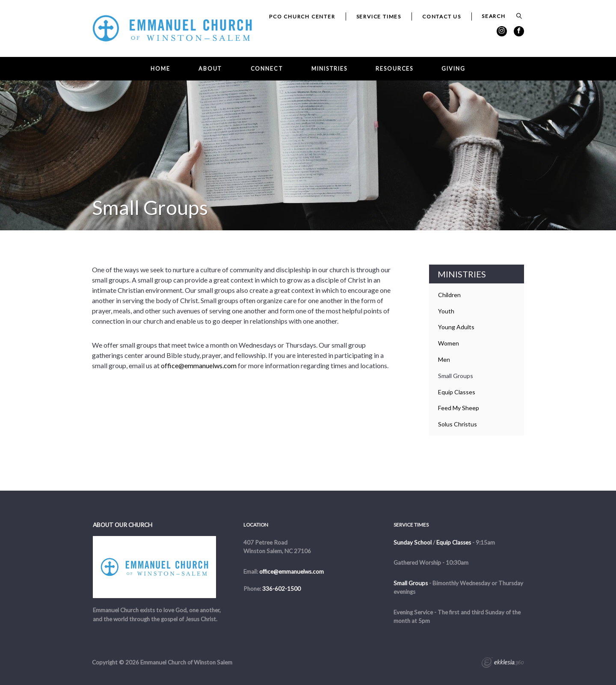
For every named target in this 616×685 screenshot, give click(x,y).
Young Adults (456, 327)
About (210, 69)
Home (160, 69)
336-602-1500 (281, 589)
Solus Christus (458, 424)
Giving (453, 69)
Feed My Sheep (459, 408)
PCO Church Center (302, 16)
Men (444, 359)
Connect (267, 69)
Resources (394, 69)
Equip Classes (457, 392)
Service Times (379, 16)
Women (449, 343)
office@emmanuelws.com (199, 365)
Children (449, 295)
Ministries (329, 69)
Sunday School (413, 542)
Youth (446, 311)
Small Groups (456, 376)
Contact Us (442, 16)
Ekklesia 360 (503, 664)
